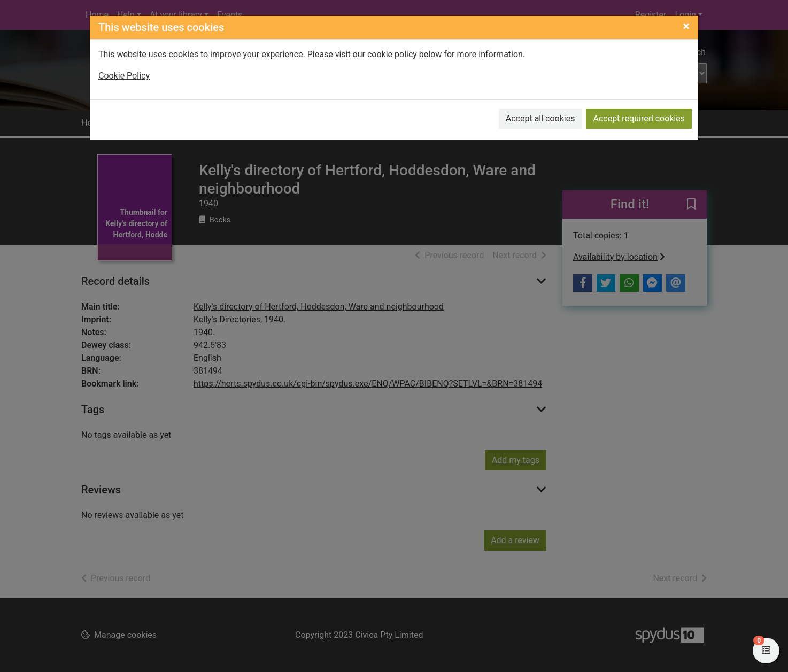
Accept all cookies (540, 118)
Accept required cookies (639, 118)
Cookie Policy (124, 76)
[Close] (686, 26)
